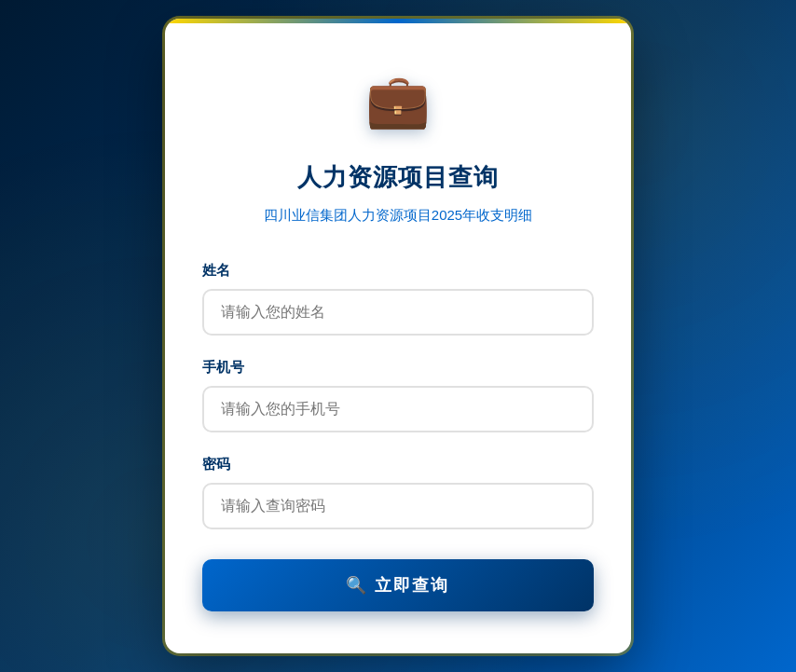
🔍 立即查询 (398, 585)
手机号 (223, 367)
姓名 (216, 270)
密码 (216, 464)
